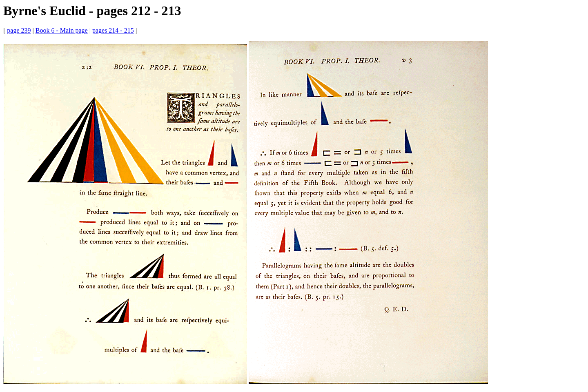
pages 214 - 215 (113, 30)
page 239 (19, 30)
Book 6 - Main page (62, 30)
